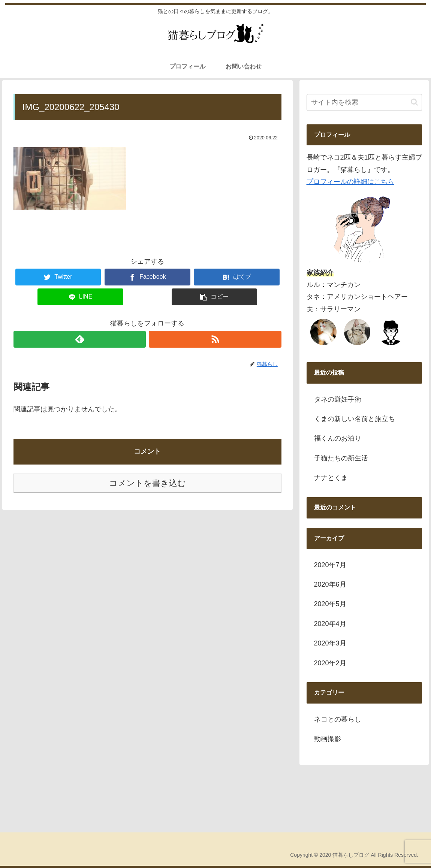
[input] (364, 102)
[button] (414, 102)
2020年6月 (330, 584)
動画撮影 (328, 739)
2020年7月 (330, 565)
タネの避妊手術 (338, 399)
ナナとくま (331, 478)
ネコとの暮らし (338, 719)
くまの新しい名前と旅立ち (355, 419)
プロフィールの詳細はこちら (350, 182)
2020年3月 (330, 643)
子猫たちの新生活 (341, 458)
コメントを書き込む (147, 483)
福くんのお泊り (338, 438)
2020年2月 (330, 663)
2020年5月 (330, 604)
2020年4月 (330, 624)
